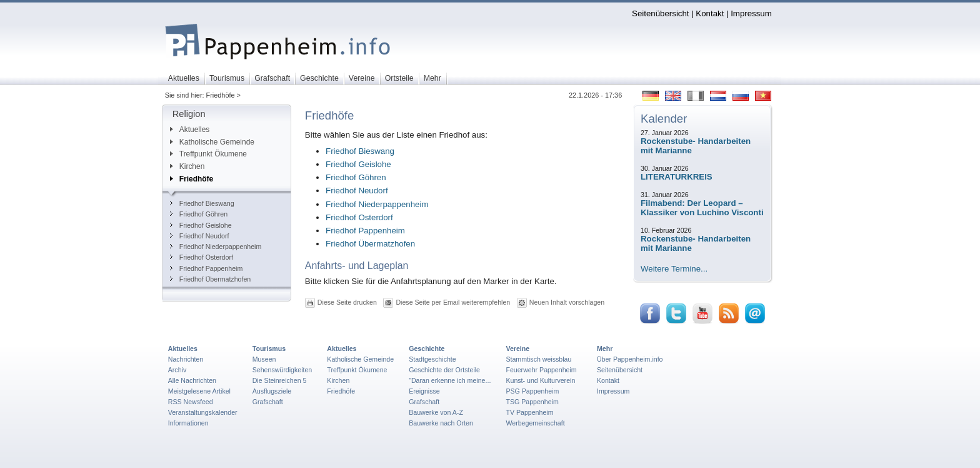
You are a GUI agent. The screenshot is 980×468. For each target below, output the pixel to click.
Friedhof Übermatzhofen (210, 279)
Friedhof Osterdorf (202, 257)
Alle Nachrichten (192, 380)
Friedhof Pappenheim (206, 268)
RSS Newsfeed (191, 402)
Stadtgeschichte (432, 359)
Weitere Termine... (674, 269)
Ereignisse (424, 391)
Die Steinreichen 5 (280, 380)
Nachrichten (186, 359)
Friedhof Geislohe (201, 225)
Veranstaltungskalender (203, 412)
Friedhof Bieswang (202, 203)
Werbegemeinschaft (535, 423)
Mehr (605, 348)
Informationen (188, 423)
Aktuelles (190, 130)
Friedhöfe (192, 179)
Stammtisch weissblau (538, 359)
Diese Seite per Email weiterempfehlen (453, 302)
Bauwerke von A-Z (436, 412)
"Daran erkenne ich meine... (450, 380)
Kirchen (187, 166)
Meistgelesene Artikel (199, 391)
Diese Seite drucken (347, 302)
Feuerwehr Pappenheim (541, 370)
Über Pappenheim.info (630, 359)
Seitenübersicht (660, 13)
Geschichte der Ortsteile (444, 370)
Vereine (517, 348)
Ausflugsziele (272, 391)
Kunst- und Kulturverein (540, 380)
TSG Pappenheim (532, 402)
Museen (264, 359)
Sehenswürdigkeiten (282, 370)
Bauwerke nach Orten (441, 423)
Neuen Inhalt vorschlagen (567, 302)
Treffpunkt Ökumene (208, 154)
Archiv (177, 370)
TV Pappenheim (529, 412)
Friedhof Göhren (199, 214)
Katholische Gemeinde (212, 142)
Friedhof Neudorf (200, 236)
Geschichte (427, 348)
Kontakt (710, 13)
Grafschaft (268, 402)
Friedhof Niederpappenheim (216, 247)
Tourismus (269, 348)
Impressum (751, 13)
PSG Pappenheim (532, 391)
